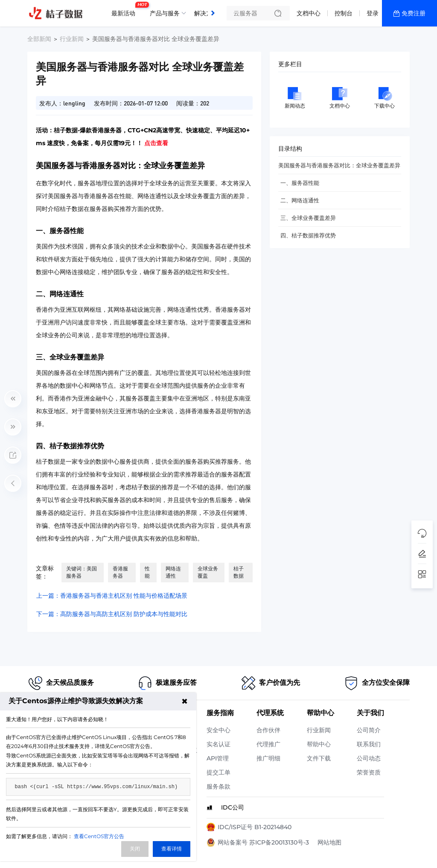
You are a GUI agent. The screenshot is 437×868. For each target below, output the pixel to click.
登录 (373, 13)
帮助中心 (319, 744)
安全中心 (218, 730)
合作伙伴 (268, 730)
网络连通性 (173, 572)
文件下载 (319, 758)
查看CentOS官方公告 (99, 836)
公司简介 (369, 730)
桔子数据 (239, 572)
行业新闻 (72, 39)
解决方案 (206, 13)
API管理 (218, 758)
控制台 (344, 13)
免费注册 (414, 13)
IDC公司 (233, 807)
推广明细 (268, 758)
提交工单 (218, 772)
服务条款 (218, 786)
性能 (147, 572)
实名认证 (218, 744)
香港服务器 (120, 572)
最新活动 (125, 10)
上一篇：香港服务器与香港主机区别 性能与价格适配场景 (112, 596)
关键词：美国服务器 (82, 572)
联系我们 (369, 744)
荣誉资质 (369, 772)
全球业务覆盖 (208, 572)
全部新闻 (39, 39)
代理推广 (268, 744)
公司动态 (369, 758)
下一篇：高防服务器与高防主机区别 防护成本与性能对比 (112, 614)
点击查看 (156, 143)
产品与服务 (165, 13)
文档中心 (309, 13)
